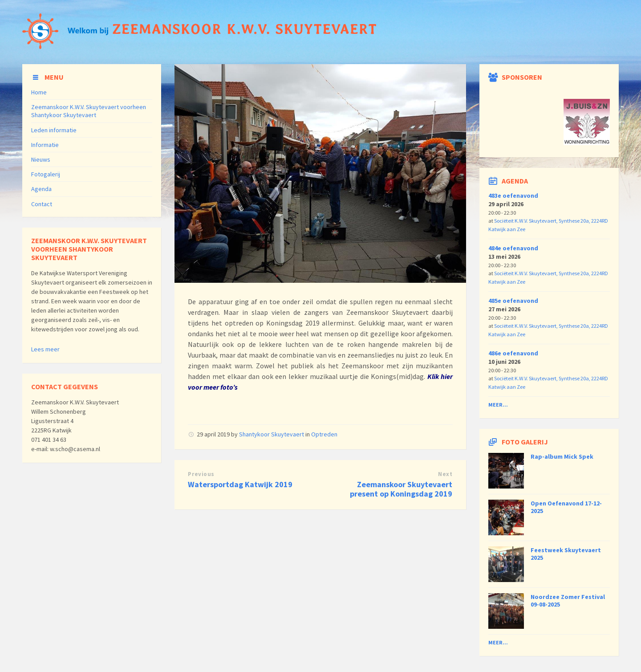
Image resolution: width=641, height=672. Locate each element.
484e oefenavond (513, 248)
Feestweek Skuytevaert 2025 (566, 554)
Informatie (45, 145)
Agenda (41, 189)
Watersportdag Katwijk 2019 (240, 484)
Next (445, 474)
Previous (201, 474)
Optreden (324, 434)
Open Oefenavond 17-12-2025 (566, 507)
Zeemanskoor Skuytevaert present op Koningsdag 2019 (401, 489)
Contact (42, 204)
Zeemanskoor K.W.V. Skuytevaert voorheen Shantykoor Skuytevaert (89, 111)
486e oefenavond (513, 353)
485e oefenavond (513, 301)
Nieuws (41, 159)
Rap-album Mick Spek (562, 456)
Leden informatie (54, 130)
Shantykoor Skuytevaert (272, 434)
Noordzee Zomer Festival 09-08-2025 (568, 601)
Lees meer (45, 349)
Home (39, 92)
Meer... (498, 405)
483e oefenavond (513, 195)
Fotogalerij (46, 174)
